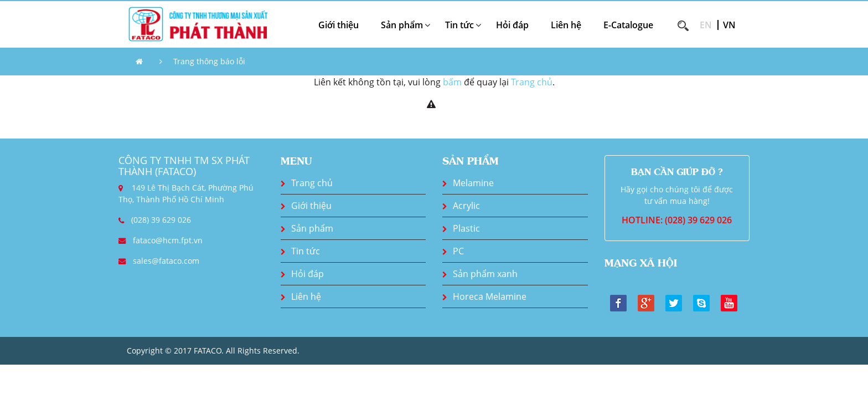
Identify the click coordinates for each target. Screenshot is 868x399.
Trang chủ (532, 82)
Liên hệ (566, 25)
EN (706, 25)
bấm (452, 82)
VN (729, 25)
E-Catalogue (628, 25)
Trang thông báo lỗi (209, 61)
